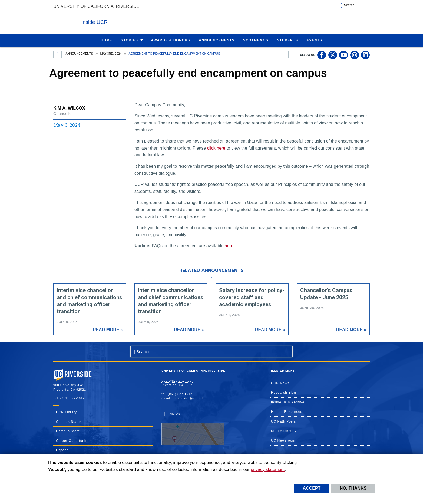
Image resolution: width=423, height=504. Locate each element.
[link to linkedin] (365, 55)
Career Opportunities (74, 440)
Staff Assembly (284, 431)
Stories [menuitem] (130, 40)
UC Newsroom (283, 440)
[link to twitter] (333, 55)
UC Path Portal (284, 421)
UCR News (280, 383)
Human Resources (287, 411)
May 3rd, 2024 (111, 53)
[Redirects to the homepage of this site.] (58, 54)
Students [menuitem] (287, 40)
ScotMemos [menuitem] (256, 40)
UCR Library (66, 412)
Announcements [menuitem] (217, 40)
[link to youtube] (343, 55)
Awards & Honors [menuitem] (171, 40)
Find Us (193, 429)
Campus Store (68, 431)
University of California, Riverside (96, 6)
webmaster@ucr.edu (189, 398)
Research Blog (284, 392)
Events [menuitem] (315, 40)
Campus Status (69, 421)
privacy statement (268, 470)
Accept (312, 488)
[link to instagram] (355, 55)
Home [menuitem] (106, 40)
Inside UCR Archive (288, 402)
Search (349, 5)
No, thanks (353, 488)
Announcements (79, 53)
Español (63, 450)
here (229, 246)
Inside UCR (119, 21)
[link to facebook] (322, 55)
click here (216, 148)
